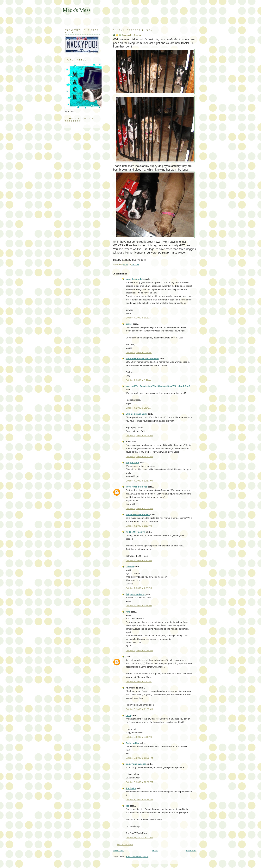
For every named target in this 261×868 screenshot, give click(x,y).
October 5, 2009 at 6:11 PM (139, 737)
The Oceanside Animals (138, 514)
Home (155, 851)
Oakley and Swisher (136, 764)
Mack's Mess (77, 10)
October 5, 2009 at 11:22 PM (139, 758)
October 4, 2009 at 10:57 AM (139, 456)
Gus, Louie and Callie (137, 414)
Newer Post (119, 851)
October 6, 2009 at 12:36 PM (139, 782)
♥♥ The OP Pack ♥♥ (135, 532)
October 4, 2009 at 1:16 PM (139, 526)
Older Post (191, 851)
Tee (127, 806)
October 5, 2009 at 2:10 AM (139, 682)
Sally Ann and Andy (136, 594)
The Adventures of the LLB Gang (142, 358)
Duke (128, 715)
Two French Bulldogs (137, 487)
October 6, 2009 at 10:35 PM (139, 800)
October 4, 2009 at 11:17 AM (139, 481)
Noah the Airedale (135, 279)
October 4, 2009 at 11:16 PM (139, 651)
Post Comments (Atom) (137, 856)
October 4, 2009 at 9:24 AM (139, 408)
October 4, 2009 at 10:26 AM (139, 436)
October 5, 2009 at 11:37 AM (139, 709)
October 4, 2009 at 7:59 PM (139, 588)
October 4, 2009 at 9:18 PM (139, 606)
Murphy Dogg (133, 462)
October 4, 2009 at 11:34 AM (139, 508)
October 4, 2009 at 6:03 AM (139, 318)
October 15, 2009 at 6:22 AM (139, 838)
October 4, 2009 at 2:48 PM (139, 560)
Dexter (129, 324)
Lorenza (130, 567)
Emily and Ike (133, 743)
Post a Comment (125, 844)
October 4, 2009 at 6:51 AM (139, 352)
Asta (128, 612)
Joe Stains (131, 788)
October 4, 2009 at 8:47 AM (139, 380)
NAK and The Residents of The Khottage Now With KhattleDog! (158, 386)
